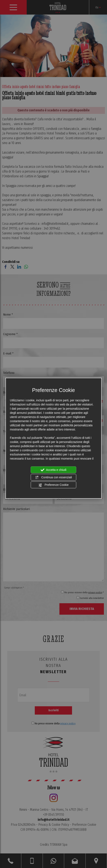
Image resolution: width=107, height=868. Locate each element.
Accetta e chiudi (53, 470)
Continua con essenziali (54, 478)
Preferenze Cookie (54, 485)
